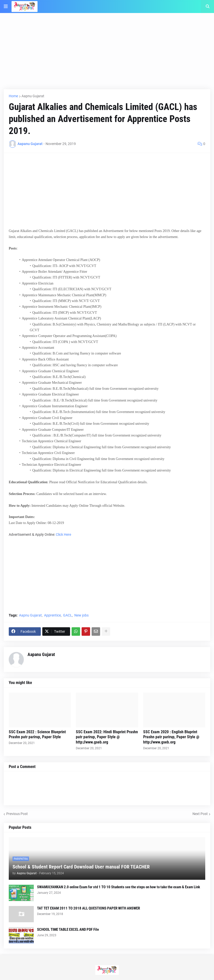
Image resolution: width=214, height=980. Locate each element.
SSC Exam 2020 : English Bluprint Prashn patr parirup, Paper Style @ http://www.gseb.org (171, 737)
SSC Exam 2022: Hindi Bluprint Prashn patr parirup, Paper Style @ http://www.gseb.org (107, 737)
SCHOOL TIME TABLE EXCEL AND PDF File (68, 929)
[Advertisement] (107, 54)
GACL (68, 615)
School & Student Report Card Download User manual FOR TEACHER (81, 867)
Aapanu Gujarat (41, 654)
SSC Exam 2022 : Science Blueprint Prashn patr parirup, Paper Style (37, 734)
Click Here (63, 534)
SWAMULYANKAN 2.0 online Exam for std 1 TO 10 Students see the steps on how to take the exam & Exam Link (119, 887)
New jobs (81, 615)
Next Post (200, 814)
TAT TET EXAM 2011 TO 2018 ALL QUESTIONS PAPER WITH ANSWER (88, 908)
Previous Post (17, 814)
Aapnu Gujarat (33, 96)
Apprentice (52, 615)
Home (13, 96)
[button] (6, 6)
